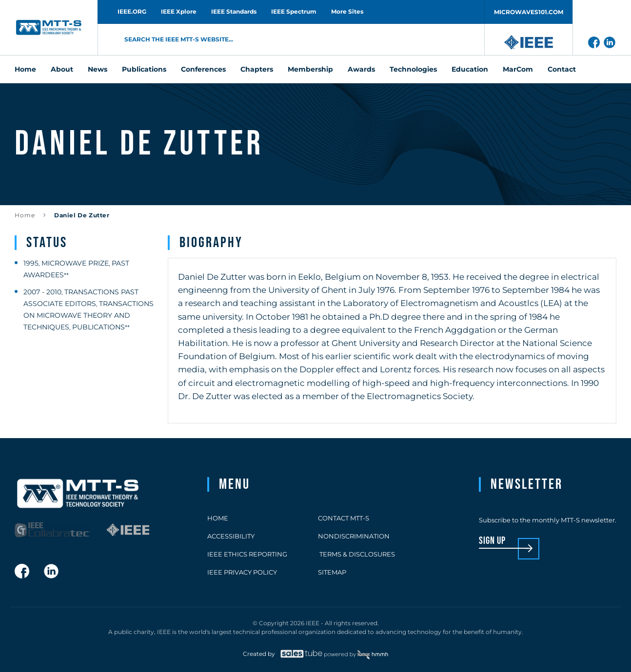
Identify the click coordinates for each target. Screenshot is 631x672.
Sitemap (332, 572)
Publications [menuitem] (144, 69)
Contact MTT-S (344, 518)
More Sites (347, 11)
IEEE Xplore (179, 11)
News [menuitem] (98, 69)
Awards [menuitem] (361, 69)
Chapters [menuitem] (257, 69)
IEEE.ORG (132, 11)
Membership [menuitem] (310, 69)
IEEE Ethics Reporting (247, 554)
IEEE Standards (234, 11)
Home (25, 215)
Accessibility (231, 536)
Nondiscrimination (354, 536)
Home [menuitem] (25, 69)
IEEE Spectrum (294, 11)
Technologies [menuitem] (413, 69)
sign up (492, 541)
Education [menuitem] (470, 69)
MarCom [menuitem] (518, 69)
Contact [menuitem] (562, 69)
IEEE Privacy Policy (242, 572)
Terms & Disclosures (356, 554)
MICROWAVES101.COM (529, 12)
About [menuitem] (62, 69)
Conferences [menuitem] (203, 69)
